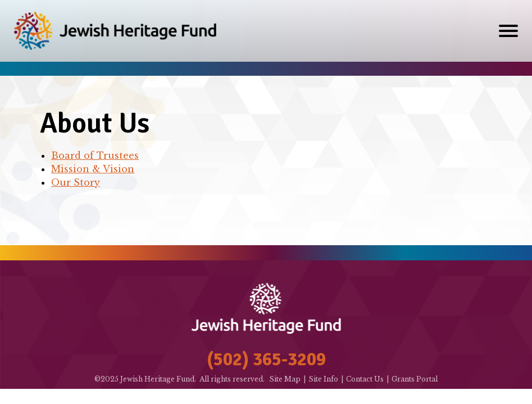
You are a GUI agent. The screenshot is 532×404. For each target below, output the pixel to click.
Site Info (323, 379)
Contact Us (365, 379)
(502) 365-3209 (266, 359)
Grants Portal (415, 379)
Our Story (76, 182)
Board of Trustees (95, 155)
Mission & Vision (93, 169)
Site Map (285, 379)
